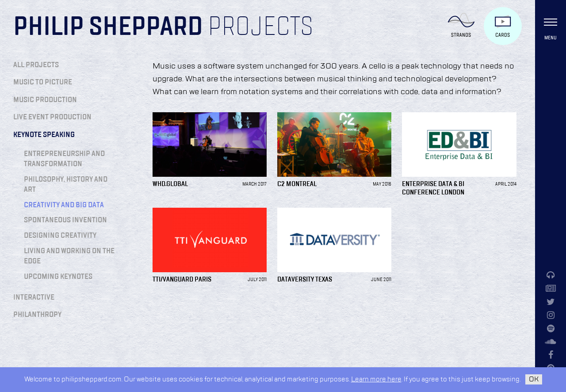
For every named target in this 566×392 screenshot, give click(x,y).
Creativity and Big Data (64, 205)
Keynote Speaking (44, 135)
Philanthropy (37, 315)
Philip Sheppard (108, 27)
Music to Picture (43, 82)
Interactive (34, 297)
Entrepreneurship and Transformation (64, 159)
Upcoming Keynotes (58, 277)
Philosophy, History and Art (66, 185)
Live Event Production (52, 117)
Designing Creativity (60, 236)
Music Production (45, 100)
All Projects (36, 65)
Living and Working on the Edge (69, 256)
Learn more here (376, 379)
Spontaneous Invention (65, 220)
